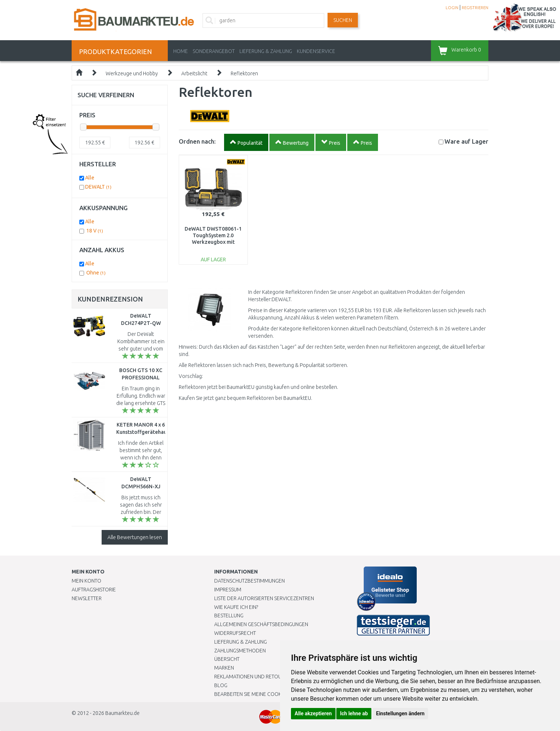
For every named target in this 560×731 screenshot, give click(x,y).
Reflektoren (244, 73)
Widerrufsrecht (235, 633)
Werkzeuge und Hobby (132, 73)
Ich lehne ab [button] (354, 713)
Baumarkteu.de (122, 713)
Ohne (96, 273)
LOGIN (452, 8)
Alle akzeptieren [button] (313, 713)
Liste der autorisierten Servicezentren (264, 598)
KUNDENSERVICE (316, 51)
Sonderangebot (214, 51)
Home (181, 51)
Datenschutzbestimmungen (249, 581)
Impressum (228, 590)
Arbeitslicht (194, 73)
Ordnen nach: (197, 141)
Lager (466, 141)
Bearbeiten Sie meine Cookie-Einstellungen (269, 694)
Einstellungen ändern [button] (400, 713)
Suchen (343, 20)
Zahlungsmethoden (240, 651)
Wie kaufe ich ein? (236, 607)
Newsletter (87, 598)
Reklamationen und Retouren (252, 677)
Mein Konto (86, 581)
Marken (224, 668)
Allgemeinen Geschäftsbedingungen (261, 624)
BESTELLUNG (229, 616)
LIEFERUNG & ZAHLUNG (266, 51)
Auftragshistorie (94, 590)
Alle (90, 178)
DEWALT (98, 187)
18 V (95, 231)
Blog (221, 685)
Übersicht (227, 659)
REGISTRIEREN (475, 8)
